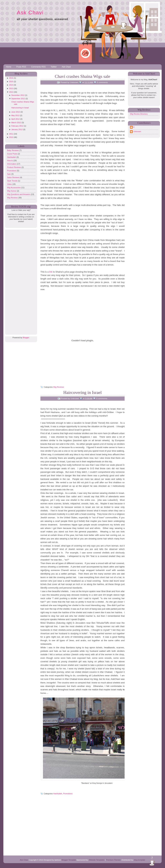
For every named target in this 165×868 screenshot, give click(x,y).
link (51, 272)
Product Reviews (14, 167)
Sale (9, 174)
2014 (11, 85)
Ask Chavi (30, 12)
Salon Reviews (13, 177)
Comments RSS (38, 67)
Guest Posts (12, 154)
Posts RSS (21, 67)
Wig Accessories (14, 188)
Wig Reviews (13, 198)
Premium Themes (113, 860)
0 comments (102, 82)
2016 (11, 78)
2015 (11, 82)
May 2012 (15, 115)
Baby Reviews (13, 150)
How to (10, 161)
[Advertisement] (20, 280)
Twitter (54, 67)
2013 (11, 88)
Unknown (137, 131)
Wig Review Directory (139, 114)
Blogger (26, 338)
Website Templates (97, 860)
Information (12, 164)
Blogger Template (69, 860)
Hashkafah (12, 157)
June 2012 (16, 112)
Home (9, 67)
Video (10, 184)
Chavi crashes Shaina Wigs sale (82, 76)
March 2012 (16, 123)
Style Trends (12, 181)
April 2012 (15, 119)
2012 (11, 92)
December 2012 (18, 95)
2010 (11, 137)
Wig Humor (12, 191)
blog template (140, 860)
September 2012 (18, 99)
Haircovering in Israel (20, 108)
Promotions (12, 171)
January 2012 (17, 129)
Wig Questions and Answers (19, 194)
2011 (11, 134)
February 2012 (17, 126)
